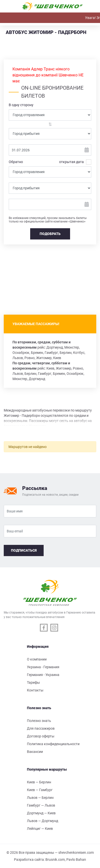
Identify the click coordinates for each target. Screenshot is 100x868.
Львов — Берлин (40, 798)
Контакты (35, 690)
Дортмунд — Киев (41, 813)
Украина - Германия (43, 667)
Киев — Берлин (39, 782)
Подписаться (24, 550)
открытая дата (71, 162)
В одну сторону (21, 105)
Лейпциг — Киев (40, 829)
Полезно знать (39, 721)
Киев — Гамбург (40, 790)
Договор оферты (41, 736)
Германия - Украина (43, 675)
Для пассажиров (41, 728)
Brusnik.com (55, 860)
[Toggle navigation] (9, 6)
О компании (37, 659)
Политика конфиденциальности (53, 744)
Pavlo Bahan (76, 860)
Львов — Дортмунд (43, 821)
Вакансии (35, 752)
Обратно (16, 162)
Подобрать (50, 234)
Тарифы (33, 682)
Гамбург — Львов (41, 805)
